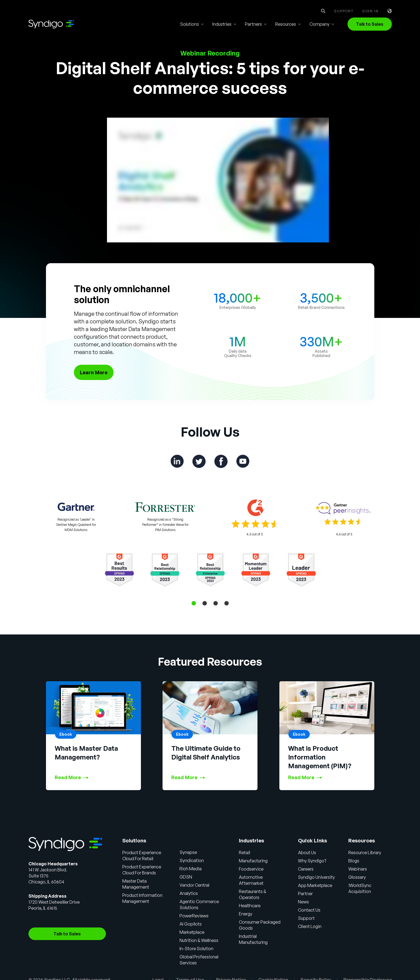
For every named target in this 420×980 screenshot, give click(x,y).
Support (344, 11)
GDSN (186, 877)
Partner (305, 894)
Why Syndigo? (312, 861)
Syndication (192, 860)
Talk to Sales (370, 24)
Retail (244, 853)
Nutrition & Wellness (199, 940)
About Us (307, 853)
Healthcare (250, 906)
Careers (306, 869)
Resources (286, 24)
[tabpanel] (210, 570)
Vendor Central (194, 885)
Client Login (310, 926)
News (303, 902)
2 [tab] (205, 603)
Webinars (358, 869)
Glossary (357, 877)
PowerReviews (194, 916)
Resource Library (365, 853)
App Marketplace (315, 885)
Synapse (188, 852)
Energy (246, 914)
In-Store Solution (196, 949)
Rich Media (191, 869)
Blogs (354, 861)
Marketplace (192, 932)
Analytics (189, 893)
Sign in (370, 11)
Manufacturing (253, 861)
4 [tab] (227, 603)
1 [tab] (194, 603)
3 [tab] (216, 603)
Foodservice (251, 869)
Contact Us (309, 910)
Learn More (94, 372)
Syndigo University (316, 877)
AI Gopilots (191, 924)
